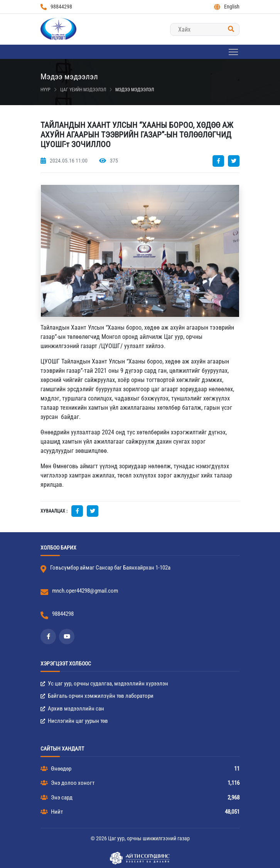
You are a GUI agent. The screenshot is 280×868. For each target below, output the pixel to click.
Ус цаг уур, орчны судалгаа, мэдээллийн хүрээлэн (104, 684)
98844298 (56, 7)
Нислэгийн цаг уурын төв (74, 721)
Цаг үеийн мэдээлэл (83, 90)
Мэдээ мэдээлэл (135, 90)
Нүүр (46, 90)
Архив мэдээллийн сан (72, 709)
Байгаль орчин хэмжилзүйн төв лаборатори (97, 696)
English (227, 7)
